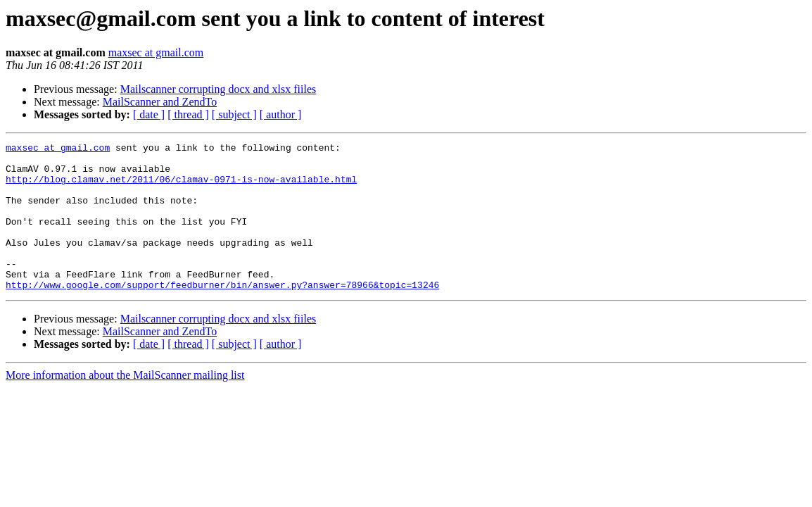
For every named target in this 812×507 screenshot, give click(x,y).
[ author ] (281, 114)
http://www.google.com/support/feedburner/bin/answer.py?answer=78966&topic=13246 (222, 314)
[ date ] (149, 114)
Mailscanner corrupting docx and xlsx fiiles (218, 89)
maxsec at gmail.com (156, 52)
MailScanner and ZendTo (160, 102)
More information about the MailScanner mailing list (125, 405)
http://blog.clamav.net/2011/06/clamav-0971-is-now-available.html (181, 187)
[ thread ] (188, 114)
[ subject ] (234, 114)
